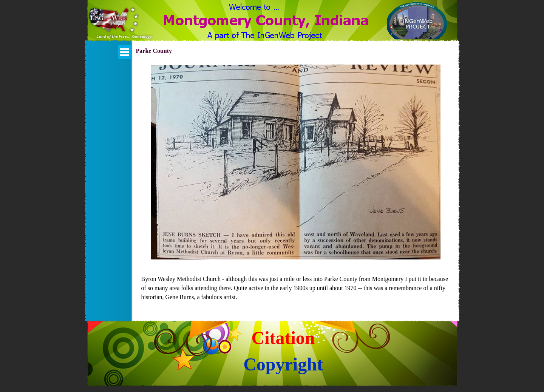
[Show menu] (125, 52)
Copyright (283, 364)
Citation (283, 338)
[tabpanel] (296, 288)
